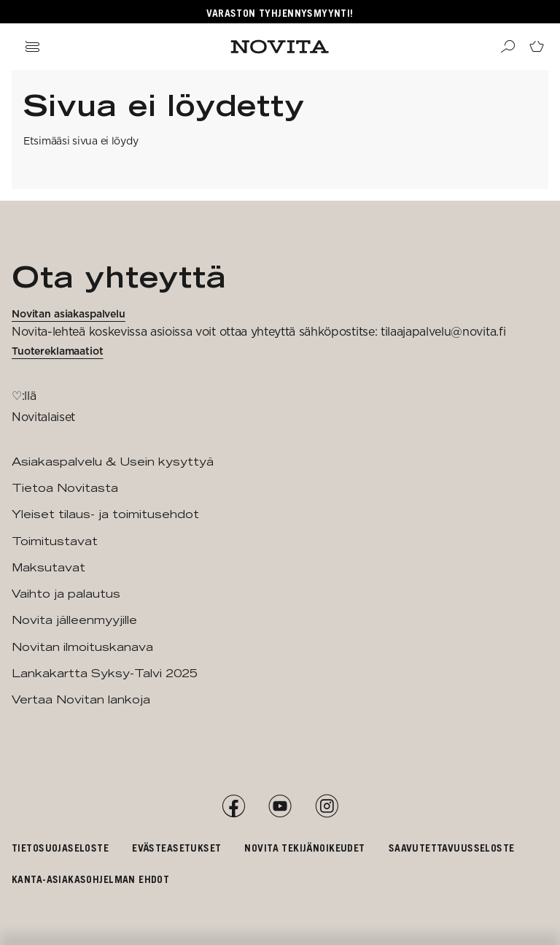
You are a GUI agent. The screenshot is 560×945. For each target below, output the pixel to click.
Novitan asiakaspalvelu (69, 314)
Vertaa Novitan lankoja (81, 699)
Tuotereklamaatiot (58, 351)
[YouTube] (280, 806)
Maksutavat (48, 567)
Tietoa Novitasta (65, 488)
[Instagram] (327, 806)
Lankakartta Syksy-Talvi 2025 (105, 673)
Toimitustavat (55, 541)
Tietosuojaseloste (60, 848)
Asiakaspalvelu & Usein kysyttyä (113, 462)
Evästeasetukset (176, 848)
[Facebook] (233, 806)
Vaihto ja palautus (66, 594)
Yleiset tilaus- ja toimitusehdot (105, 514)
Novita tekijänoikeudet (304, 848)
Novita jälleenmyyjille (74, 620)
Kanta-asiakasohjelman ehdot (90, 879)
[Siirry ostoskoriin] (537, 47)
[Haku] (507, 47)
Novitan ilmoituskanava (82, 647)
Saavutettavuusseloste (452, 848)
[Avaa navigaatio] (32, 47)
